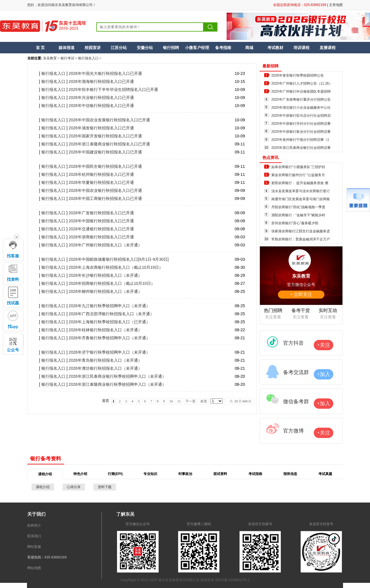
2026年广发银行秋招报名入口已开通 (101, 213)
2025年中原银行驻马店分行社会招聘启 (301, 116)
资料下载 (105, 487)
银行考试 (67, 58)
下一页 (190, 401)
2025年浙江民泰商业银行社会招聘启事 (301, 148)
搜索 (211, 27)
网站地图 (34, 568)
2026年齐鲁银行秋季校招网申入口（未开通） (109, 338)
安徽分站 (145, 48)
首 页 (40, 48)
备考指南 (223, 48)
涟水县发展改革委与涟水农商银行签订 (301, 191)
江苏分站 (119, 48)
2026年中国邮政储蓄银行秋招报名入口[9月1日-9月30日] (119, 259)
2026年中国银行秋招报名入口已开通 (101, 221)
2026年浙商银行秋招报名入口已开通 (101, 237)
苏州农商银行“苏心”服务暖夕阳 (295, 223)
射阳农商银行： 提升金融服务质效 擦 (300, 183)
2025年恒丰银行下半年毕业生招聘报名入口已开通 (113, 89)
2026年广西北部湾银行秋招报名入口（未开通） (111, 314)
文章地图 (336, 5)
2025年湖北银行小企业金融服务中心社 (301, 108)
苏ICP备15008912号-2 (232, 580)
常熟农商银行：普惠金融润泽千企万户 (301, 239)
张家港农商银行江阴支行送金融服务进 (301, 231)
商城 (249, 48)
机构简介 (34, 525)
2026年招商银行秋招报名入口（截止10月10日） (112, 283)
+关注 (324, 345)
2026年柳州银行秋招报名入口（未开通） (105, 291)
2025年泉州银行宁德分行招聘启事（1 (300, 140)
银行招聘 (171, 48)
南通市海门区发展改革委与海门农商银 (301, 199)
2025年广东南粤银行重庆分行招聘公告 (301, 100)
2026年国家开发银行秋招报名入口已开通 (105, 136)
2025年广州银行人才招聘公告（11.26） (302, 83)
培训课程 (301, 48)
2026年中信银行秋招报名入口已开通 (101, 106)
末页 (204, 401)
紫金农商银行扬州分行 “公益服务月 (298, 175)
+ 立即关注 (301, 294)
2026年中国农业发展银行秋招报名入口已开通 (109, 120)
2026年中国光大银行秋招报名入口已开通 (105, 73)
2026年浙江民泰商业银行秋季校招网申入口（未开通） (117, 376)
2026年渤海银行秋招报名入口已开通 (101, 81)
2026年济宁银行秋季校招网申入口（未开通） (109, 352)
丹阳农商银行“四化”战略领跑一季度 (298, 207)
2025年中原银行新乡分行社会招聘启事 (301, 132)
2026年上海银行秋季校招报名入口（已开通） (109, 322)
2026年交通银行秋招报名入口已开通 (101, 229)
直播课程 (328, 48)
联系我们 (34, 536)
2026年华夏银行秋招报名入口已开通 (101, 182)
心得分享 (74, 487)
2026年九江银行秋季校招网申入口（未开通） (109, 306)
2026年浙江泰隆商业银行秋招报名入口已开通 (109, 144)
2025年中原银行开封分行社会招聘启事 (301, 124)
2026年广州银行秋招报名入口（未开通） (105, 245)
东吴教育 (50, 58)
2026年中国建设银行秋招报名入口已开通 (105, 152)
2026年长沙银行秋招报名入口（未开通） (105, 275)
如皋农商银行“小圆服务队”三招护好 (298, 167)
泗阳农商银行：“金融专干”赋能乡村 (298, 215)
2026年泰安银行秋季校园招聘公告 (298, 75)
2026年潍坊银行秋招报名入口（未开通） (105, 368)
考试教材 (275, 48)
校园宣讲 (93, 48)
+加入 (324, 374)
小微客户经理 (197, 48)
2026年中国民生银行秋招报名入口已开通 (105, 166)
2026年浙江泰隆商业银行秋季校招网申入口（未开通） (117, 384)
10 (171, 401)
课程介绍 (43, 487)
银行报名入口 (88, 58)
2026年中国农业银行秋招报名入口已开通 (105, 190)
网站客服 (34, 547)
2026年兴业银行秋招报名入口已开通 (101, 98)
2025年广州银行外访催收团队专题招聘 (301, 91)
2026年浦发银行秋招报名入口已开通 (101, 128)
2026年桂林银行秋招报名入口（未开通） (105, 330)
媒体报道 (67, 48)
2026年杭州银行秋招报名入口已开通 (101, 174)
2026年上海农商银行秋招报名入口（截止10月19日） (116, 267)
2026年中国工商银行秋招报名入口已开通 (105, 198)
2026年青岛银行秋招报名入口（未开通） (105, 360)
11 (179, 401)
